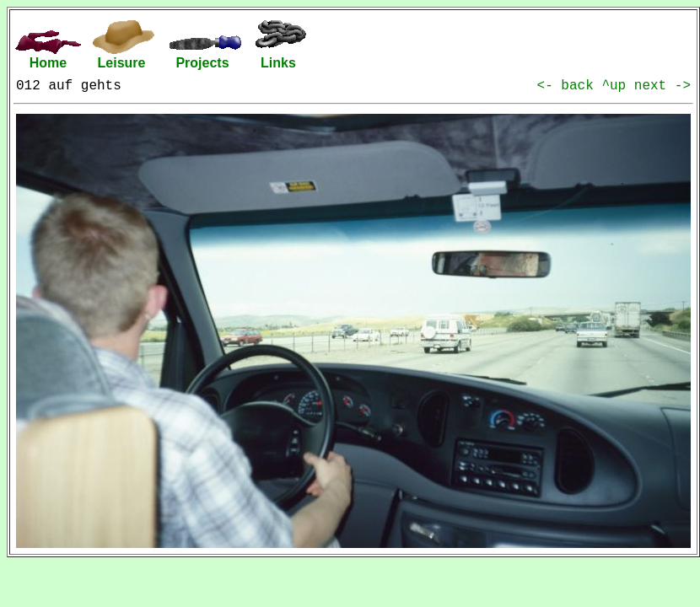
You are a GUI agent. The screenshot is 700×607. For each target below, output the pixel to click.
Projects (202, 63)
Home (48, 63)
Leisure (122, 63)
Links (278, 63)
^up (617, 86)
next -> (662, 86)
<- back (570, 86)
